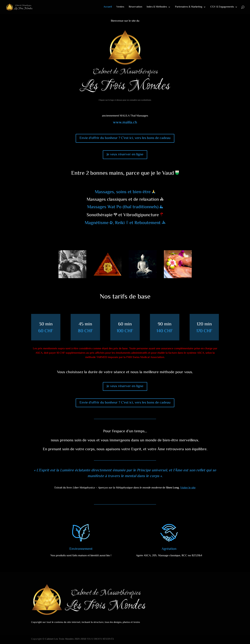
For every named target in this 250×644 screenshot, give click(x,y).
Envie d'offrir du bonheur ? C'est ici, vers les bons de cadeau (125, 138)
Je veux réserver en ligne (125, 155)
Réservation (135, 7)
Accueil (108, 7)
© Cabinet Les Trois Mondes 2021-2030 (64, 639)
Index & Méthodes (157, 7)
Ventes (120, 7)
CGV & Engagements (222, 7)
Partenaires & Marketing (189, 7)
